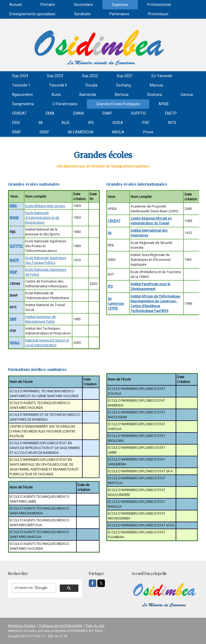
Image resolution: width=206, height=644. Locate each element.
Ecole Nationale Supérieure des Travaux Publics (46, 260)
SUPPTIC (139, 113)
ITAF (146, 123)
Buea (56, 95)
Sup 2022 (90, 76)
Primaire (48, 5)
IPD (91, 123)
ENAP (107, 113)
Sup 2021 (125, 76)
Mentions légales (22, 626)
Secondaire (83, 5)
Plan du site (95, 626)
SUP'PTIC (16, 246)
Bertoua (122, 95)
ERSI (16, 123)
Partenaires (119, 14)
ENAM (78, 113)
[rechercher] (33, 588)
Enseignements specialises (32, 14)
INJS (66, 123)
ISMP (16, 132)
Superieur (120, 5)
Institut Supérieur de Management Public (41, 319)
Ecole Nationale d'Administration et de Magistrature (42, 218)
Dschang (124, 85)
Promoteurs (158, 14)
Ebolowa (154, 95)
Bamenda (88, 95)
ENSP (44, 132)
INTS (172, 123)
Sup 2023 (55, 76)
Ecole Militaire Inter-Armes (45, 206)
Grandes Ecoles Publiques (118, 104)
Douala (91, 85)
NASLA (118, 132)
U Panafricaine (65, 104)
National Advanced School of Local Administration (47, 343)
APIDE (164, 104)
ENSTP (171, 113)
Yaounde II (58, 85)
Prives (148, 132)
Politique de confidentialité (61, 626)
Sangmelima (23, 104)
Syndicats (82, 14)
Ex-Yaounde (162, 76)
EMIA (50, 113)
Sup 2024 (20, 76)
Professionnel (159, 5)
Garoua (187, 95)
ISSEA (118, 123)
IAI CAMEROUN (81, 132)
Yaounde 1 (21, 85)
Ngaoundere (23, 95)
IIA (41, 123)
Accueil (16, 5)
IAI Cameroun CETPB (116, 304)
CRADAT (19, 113)
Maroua (156, 85)
